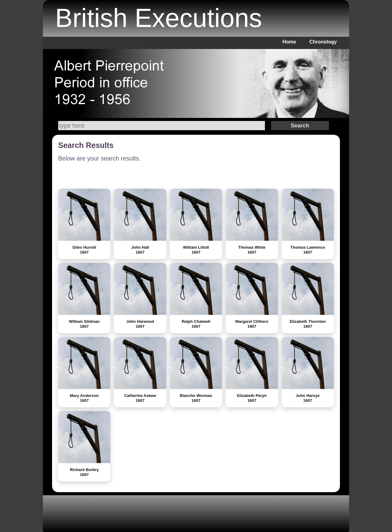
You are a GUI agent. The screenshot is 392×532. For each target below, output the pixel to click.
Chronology (323, 42)
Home (289, 42)
